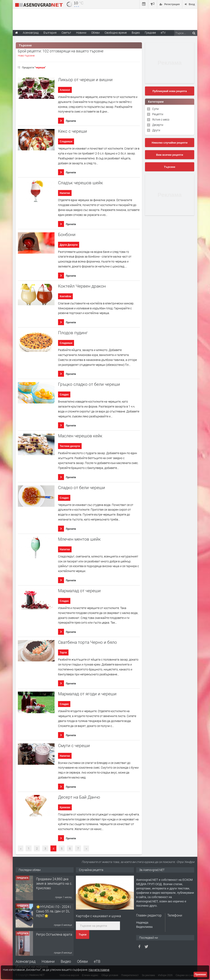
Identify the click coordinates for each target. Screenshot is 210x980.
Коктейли (65, 296)
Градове (150, 33)
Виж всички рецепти (169, 155)
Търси (83, 935)
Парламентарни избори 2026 (35, 39)
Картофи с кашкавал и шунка (98, 916)
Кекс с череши (72, 131)
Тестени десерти (70, 446)
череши (40, 67)
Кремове (65, 807)
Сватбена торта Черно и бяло (87, 642)
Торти (63, 653)
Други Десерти (69, 245)
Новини (81, 33)
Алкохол (65, 90)
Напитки (65, 193)
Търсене (170, 167)
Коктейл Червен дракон (82, 286)
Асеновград (26, 961)
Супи (155, 109)
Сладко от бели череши (82, 488)
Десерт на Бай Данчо (79, 797)
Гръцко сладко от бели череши (89, 384)
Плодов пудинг (73, 333)
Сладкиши (66, 142)
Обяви (82, 961)
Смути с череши (74, 746)
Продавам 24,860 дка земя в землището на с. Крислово (54, 883)
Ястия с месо (161, 119)
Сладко (64, 395)
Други (156, 130)
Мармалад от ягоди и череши (87, 694)
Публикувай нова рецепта (169, 91)
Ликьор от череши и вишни (85, 80)
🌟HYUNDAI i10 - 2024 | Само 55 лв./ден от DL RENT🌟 (54, 911)
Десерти (158, 125)
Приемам (200, 974)
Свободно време (116, 33)
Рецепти (158, 114)
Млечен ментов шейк (79, 539)
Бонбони (67, 234)
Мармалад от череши (79, 591)
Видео (66, 961)
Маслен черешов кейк (80, 436)
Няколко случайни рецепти (170, 143)
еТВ (97, 961)
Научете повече (99, 970)
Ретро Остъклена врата (54, 934)
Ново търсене (26, 55)
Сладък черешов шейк (80, 183)
